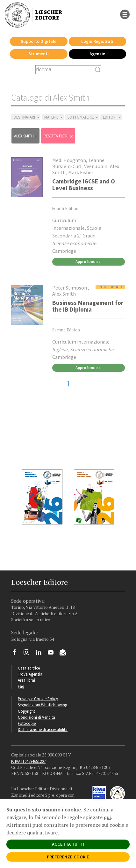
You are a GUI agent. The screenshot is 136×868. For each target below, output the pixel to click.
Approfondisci (88, 261)
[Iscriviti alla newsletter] (65, 653)
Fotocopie (27, 723)
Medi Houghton (69, 160)
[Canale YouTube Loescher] (53, 654)
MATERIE (54, 117)
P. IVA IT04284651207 (28, 761)
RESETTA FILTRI (59, 136)
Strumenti (39, 54)
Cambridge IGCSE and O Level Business (84, 185)
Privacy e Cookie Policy (38, 699)
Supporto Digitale (39, 41)
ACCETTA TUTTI (68, 844)
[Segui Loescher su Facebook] (17, 654)
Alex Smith (26, 136)
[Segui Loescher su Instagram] (29, 654)
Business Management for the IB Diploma (88, 306)
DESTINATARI (27, 117)
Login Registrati (97, 41)
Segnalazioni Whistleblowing (43, 705)
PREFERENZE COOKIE (68, 857)
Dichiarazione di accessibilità (43, 729)
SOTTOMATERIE (83, 117)
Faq (21, 686)
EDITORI (112, 117)
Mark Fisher (81, 172)
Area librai (26, 680)
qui (107, 817)
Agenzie (97, 54)
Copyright (26, 711)
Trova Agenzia (30, 674)
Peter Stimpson (70, 288)
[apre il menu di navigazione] (125, 14)
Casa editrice (29, 668)
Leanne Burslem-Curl (78, 163)
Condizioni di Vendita (36, 717)
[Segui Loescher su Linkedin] (41, 654)
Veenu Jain (96, 166)
